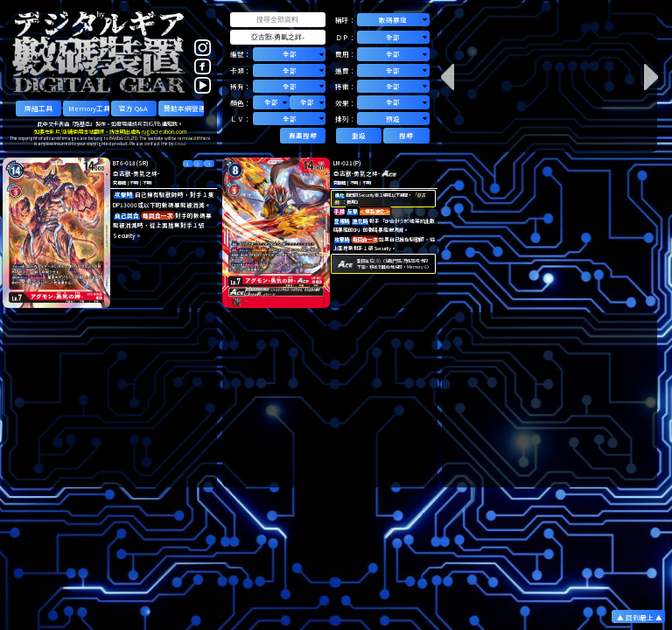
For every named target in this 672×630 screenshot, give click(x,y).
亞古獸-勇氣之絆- (136, 173)
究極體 (119, 183)
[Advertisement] (110, 400)
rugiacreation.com (164, 132)
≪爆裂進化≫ (375, 211)
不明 (134, 183)
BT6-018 (124, 163)
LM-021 (343, 163)
